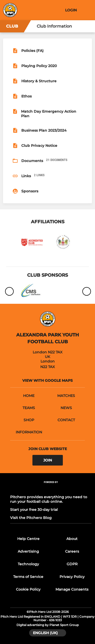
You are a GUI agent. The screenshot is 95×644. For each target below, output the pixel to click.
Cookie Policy (28, 589)
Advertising (28, 551)
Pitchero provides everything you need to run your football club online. (49, 499)
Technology (28, 564)
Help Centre (28, 539)
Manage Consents (72, 589)
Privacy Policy (72, 577)
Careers (72, 551)
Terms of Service (28, 577)
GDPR (72, 564)
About (72, 539)
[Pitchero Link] (51, 489)
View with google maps (48, 380)
